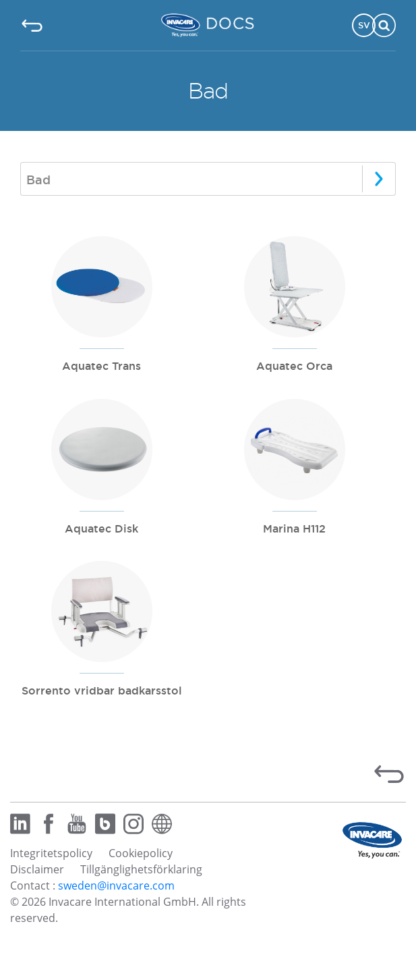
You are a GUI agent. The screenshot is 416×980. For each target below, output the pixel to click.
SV (364, 25)
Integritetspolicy (51, 853)
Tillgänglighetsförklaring (141, 869)
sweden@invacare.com (116, 886)
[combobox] (208, 179)
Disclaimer (37, 869)
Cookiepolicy (141, 853)
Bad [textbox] (38, 180)
